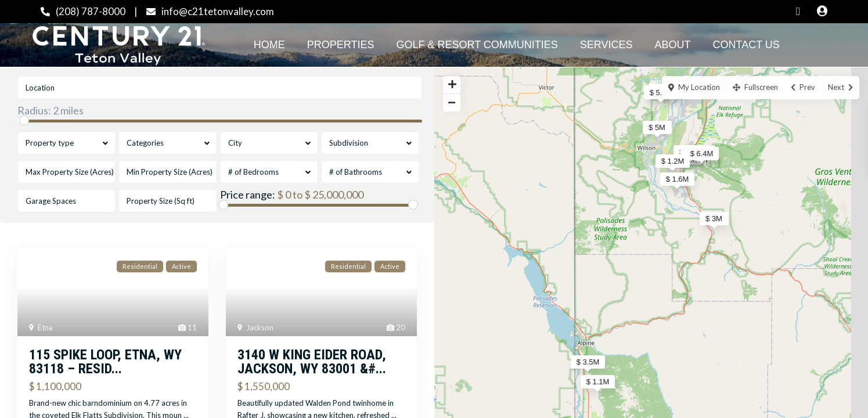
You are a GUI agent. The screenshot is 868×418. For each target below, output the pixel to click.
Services (606, 45)
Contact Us (746, 45)
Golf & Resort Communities (477, 45)
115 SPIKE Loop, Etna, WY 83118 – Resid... (105, 362)
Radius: (51, 110)
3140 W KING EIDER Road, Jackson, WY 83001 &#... (312, 362)
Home (269, 45)
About (673, 45)
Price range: (248, 194)
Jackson (260, 327)
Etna (45, 327)
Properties (341, 45)
